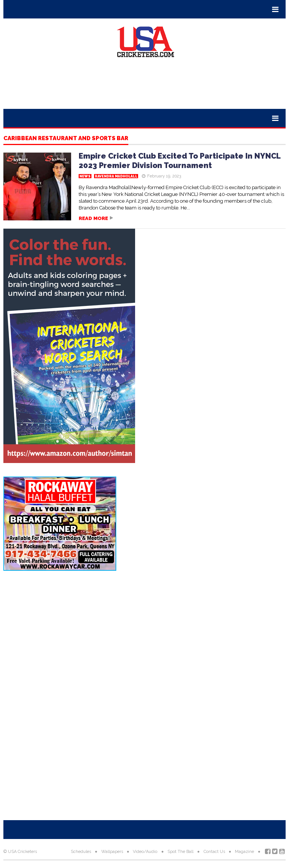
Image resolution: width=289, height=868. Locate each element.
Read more (93, 218)
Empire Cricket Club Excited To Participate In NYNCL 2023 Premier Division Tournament (179, 161)
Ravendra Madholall (116, 176)
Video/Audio (145, 852)
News (85, 176)
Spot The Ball (180, 852)
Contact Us (214, 852)
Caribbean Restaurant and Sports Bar (66, 139)
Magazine (244, 852)
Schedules (81, 852)
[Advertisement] (144, 86)
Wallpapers (112, 852)
